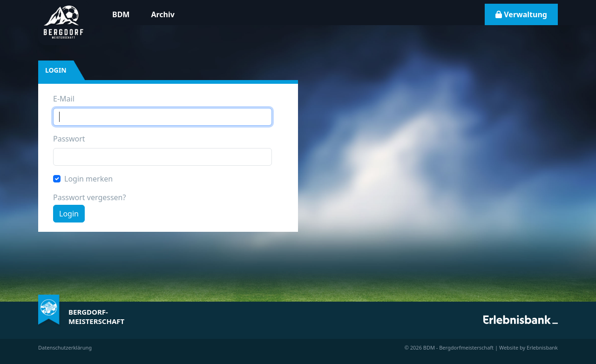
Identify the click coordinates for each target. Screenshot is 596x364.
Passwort (69, 139)
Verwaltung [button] (521, 14)
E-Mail (64, 99)
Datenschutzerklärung (65, 347)
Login (69, 214)
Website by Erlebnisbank (528, 347)
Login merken (88, 179)
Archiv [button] (163, 14)
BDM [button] (121, 14)
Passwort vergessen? (89, 197)
